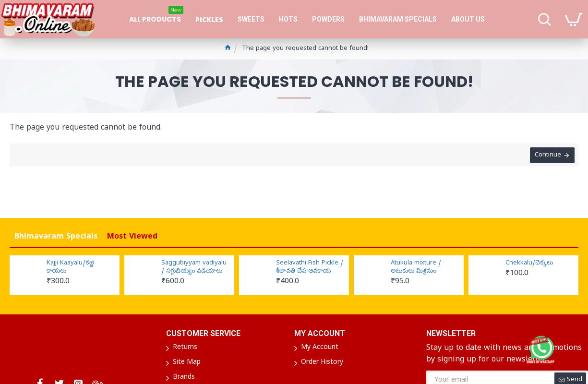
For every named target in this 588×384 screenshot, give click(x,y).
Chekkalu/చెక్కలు (529, 264)
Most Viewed (132, 237)
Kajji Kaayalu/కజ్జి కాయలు (70, 268)
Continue (547, 156)
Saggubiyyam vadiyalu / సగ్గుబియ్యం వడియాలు (194, 268)
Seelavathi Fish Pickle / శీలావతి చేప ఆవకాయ (310, 268)
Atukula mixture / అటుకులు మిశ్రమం (416, 268)
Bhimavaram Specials (56, 237)
